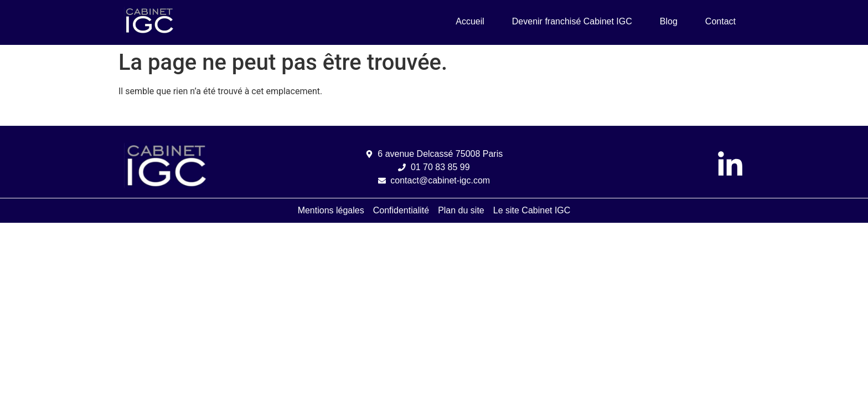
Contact (720, 21)
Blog (669, 21)
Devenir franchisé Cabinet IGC (572, 21)
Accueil (470, 21)
